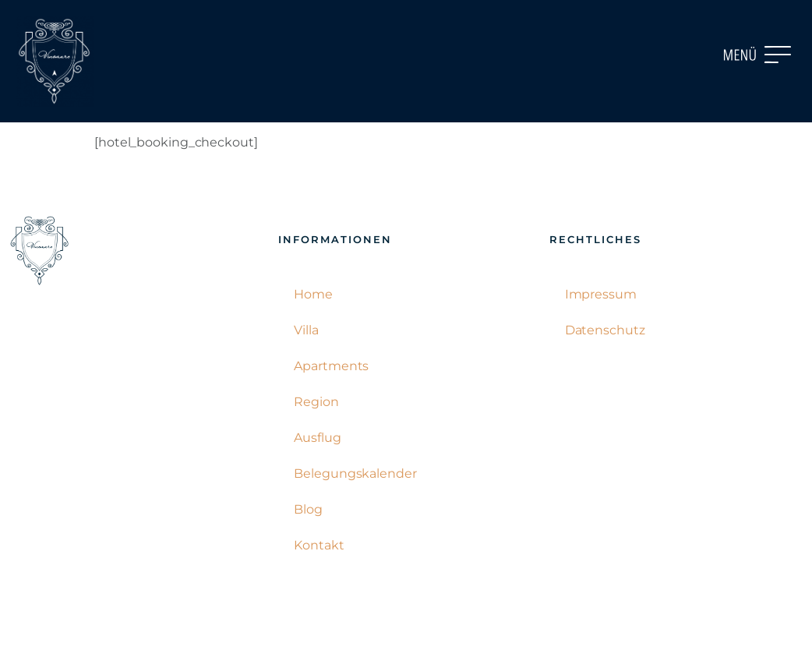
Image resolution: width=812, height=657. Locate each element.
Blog (308, 509)
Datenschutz (605, 330)
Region (316, 402)
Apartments (331, 366)
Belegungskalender (355, 473)
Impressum (601, 294)
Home (313, 294)
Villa (306, 330)
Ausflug (317, 438)
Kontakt (319, 545)
